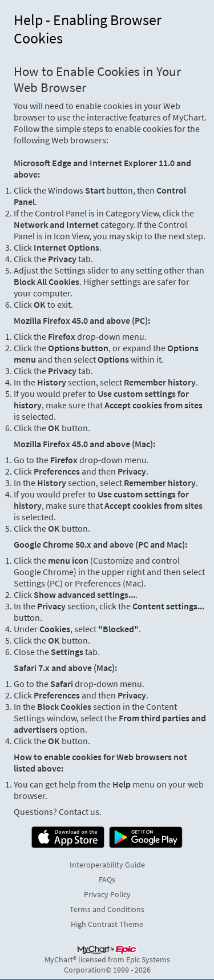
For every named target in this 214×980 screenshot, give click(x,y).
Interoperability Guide (107, 865)
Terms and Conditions (107, 909)
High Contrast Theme (107, 924)
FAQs (107, 879)
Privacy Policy (107, 894)
